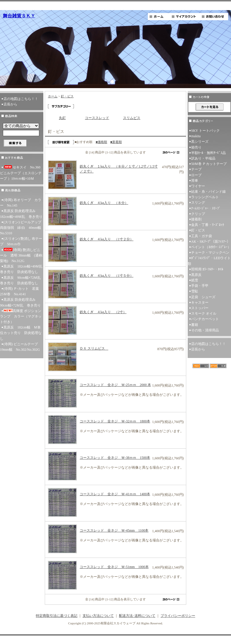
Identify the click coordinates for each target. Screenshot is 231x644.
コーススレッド (97, 118)
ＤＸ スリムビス (94, 348)
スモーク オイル (204, 313)
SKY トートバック (205, 131)
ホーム (53, 96)
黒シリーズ (200, 142)
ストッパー (200, 308)
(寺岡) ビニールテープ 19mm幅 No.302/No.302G (21, 347)
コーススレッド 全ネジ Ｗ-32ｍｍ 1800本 (115, 421)
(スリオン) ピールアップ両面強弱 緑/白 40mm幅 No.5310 (22, 228)
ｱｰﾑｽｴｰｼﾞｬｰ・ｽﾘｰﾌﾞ (206, 208)
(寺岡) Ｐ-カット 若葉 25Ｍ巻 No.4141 (21, 291)
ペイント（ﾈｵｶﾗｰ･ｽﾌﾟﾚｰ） (211, 247)
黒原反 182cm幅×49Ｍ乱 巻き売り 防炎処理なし (22, 269)
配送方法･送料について (137, 616)
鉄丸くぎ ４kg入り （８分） (104, 203)
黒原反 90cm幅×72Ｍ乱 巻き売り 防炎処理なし (22, 280)
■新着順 (116, 142)
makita (196, 136)
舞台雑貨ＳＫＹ (19, 16)
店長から (10, 104)
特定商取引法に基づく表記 (57, 616)
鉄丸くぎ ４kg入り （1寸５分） (107, 276)
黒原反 (196, 275)
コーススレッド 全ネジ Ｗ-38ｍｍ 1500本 (115, 458)
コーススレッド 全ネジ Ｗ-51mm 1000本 (114, 567)
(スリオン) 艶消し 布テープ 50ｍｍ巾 (21, 241)
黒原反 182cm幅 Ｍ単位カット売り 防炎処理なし (21, 333)
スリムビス (132, 118)
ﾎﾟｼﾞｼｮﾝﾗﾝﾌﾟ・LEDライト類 (209, 261)
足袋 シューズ (203, 297)
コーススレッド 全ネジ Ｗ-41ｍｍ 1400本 (115, 494)
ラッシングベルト (205, 197)
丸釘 (62, 118)
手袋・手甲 (200, 286)
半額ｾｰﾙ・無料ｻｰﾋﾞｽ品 (208, 153)
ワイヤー (198, 186)
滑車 (195, 181)
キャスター (200, 302)
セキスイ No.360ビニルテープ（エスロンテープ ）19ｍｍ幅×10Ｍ (21, 173)
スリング (198, 203)
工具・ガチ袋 (202, 236)
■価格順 (101, 142)
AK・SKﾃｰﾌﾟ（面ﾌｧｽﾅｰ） (211, 242)
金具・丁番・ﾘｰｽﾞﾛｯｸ (208, 225)
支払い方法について (98, 616)
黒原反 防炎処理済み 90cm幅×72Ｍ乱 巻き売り (20, 302)
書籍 (195, 325)
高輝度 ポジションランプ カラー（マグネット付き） (21, 316)
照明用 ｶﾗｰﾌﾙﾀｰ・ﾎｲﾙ (207, 269)
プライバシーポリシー (178, 616)
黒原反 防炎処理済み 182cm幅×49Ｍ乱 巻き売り (21, 214)
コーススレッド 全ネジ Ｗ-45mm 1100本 (114, 530)
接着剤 (196, 219)
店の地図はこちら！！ (21, 99)
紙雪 (195, 280)
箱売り (196, 147)
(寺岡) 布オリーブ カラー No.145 (21, 203)
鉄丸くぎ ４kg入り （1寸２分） (107, 239)
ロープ (196, 175)
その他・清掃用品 (205, 330)
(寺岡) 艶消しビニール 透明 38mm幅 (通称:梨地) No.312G (22, 255)
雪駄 (195, 291)
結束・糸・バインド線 (208, 192)
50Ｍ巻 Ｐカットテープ (209, 164)
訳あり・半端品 (203, 158)
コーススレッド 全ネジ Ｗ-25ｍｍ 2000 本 (115, 385)
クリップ (198, 214)
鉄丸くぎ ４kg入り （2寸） (103, 312)
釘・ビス (67, 96)
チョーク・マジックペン (210, 253)
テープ (196, 169)
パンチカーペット (205, 319)
